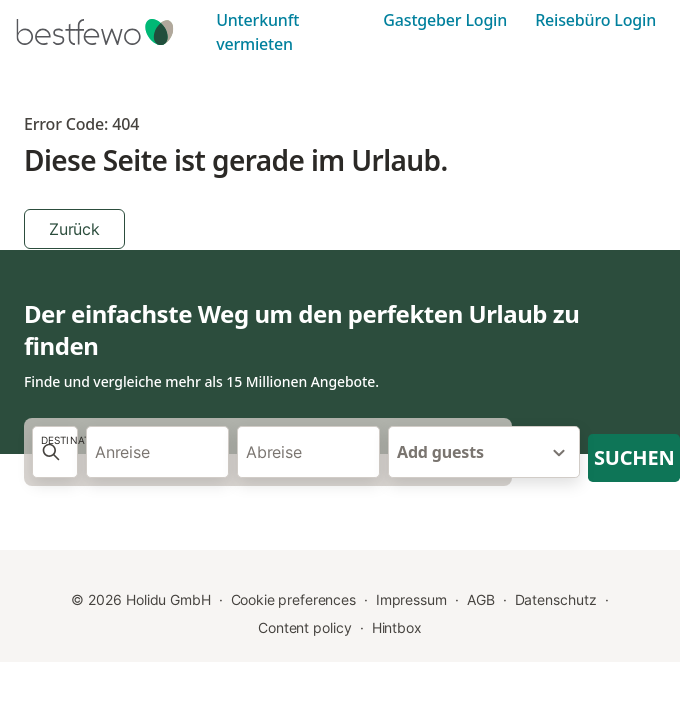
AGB (481, 599)
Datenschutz (556, 599)
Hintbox (397, 627)
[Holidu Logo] (110, 32)
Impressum (411, 599)
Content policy (305, 627)
